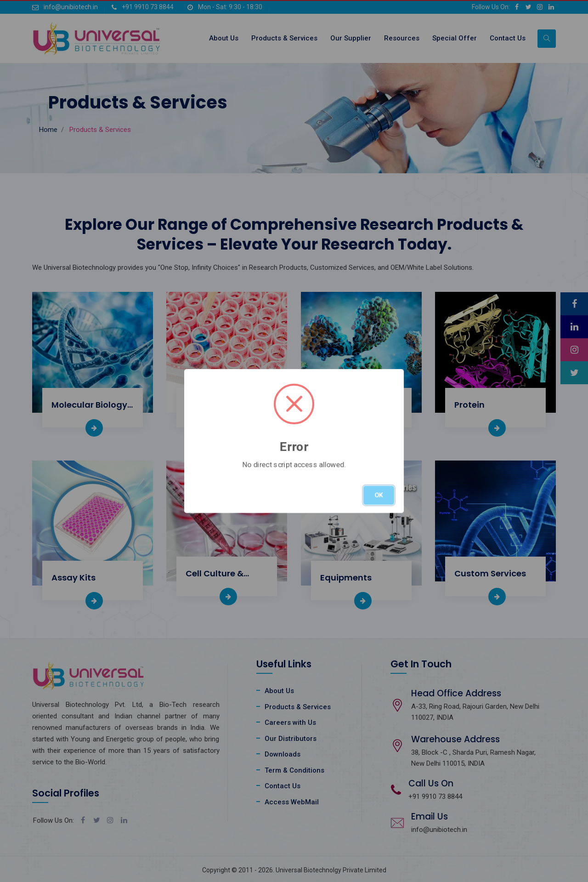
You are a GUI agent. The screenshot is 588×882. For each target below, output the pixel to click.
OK (379, 495)
